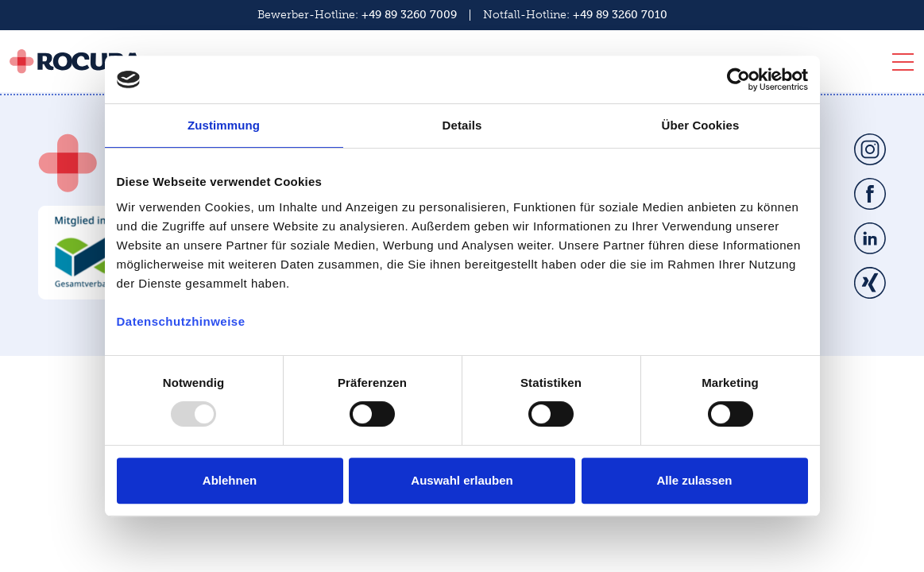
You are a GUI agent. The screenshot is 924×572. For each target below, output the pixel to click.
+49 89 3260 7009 (409, 15)
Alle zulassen (694, 480)
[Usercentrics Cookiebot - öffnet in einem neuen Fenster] (738, 79)
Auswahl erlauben (462, 480)
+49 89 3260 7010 (620, 15)
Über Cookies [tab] (701, 125)
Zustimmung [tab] (224, 125)
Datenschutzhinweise (181, 321)
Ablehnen (230, 480)
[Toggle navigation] (898, 65)
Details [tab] (462, 125)
